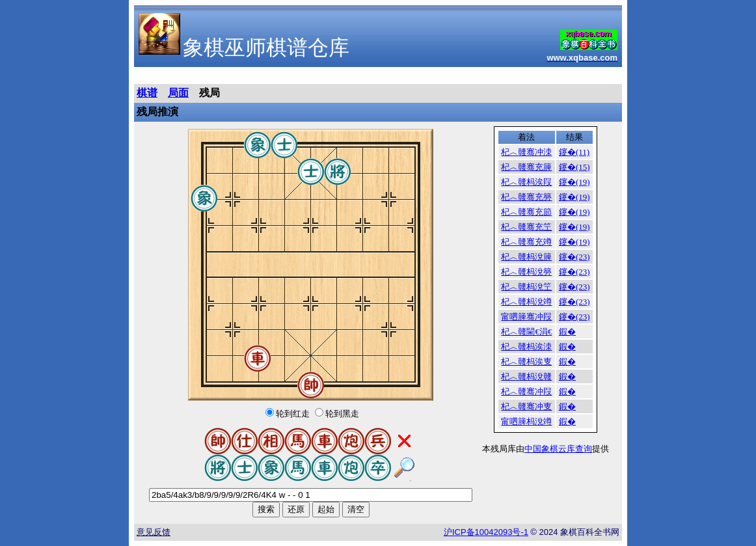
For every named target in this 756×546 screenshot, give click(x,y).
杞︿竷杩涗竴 (526, 302)
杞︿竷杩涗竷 (526, 376)
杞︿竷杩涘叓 (526, 362)
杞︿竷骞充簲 (526, 167)
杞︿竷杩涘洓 (526, 347)
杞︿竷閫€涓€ (526, 332)
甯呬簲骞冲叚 (526, 317)
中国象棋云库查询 (558, 449)
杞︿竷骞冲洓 (526, 152)
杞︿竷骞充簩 (526, 197)
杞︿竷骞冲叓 (526, 406)
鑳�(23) (574, 257)
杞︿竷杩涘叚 (526, 182)
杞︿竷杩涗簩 (526, 272)
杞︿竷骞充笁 (526, 227)
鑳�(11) (574, 152)
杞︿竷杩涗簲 (526, 257)
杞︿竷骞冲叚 (526, 391)
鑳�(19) (574, 182)
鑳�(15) (574, 167)
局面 (178, 93)
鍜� (567, 332)
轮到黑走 (342, 414)
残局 (209, 93)
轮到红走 (293, 414)
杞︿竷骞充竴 (526, 242)
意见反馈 (154, 532)
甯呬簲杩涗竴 (526, 421)
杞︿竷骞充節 (526, 212)
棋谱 (147, 93)
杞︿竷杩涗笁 (526, 287)
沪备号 (486, 532)
